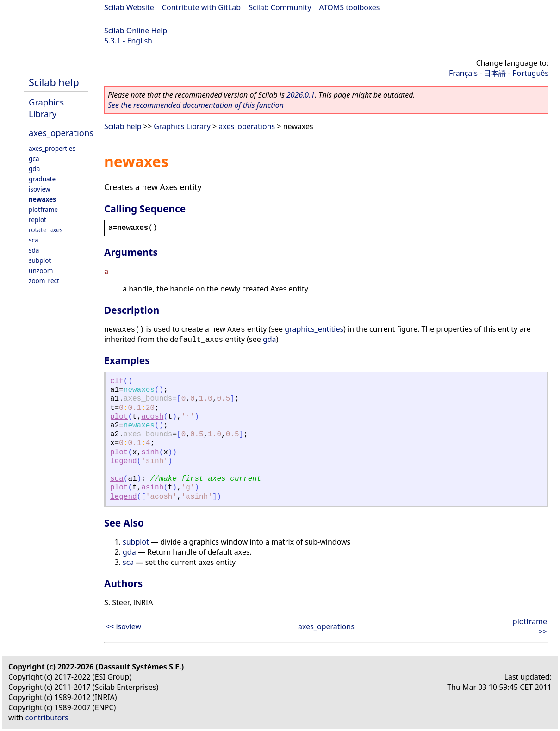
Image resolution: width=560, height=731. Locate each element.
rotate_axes (46, 230)
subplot (40, 260)
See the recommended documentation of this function (196, 105)
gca (34, 158)
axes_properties (52, 148)
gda (34, 169)
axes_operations (61, 133)
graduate (42, 179)
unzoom (41, 270)
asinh (152, 488)
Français (463, 73)
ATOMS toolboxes (350, 7)
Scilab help (54, 82)
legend (124, 461)
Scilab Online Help (136, 31)
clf (117, 381)
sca (34, 240)
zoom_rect (44, 281)
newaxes (42, 199)
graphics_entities (314, 329)
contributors (47, 718)
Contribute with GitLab (201, 7)
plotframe (43, 209)
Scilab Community (280, 7)
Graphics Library (46, 108)
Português (530, 73)
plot (119, 417)
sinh (150, 452)
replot (37, 220)
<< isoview (123, 626)
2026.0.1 (301, 95)
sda (34, 250)
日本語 (495, 73)
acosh (152, 417)
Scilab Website (129, 7)
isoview (39, 189)
